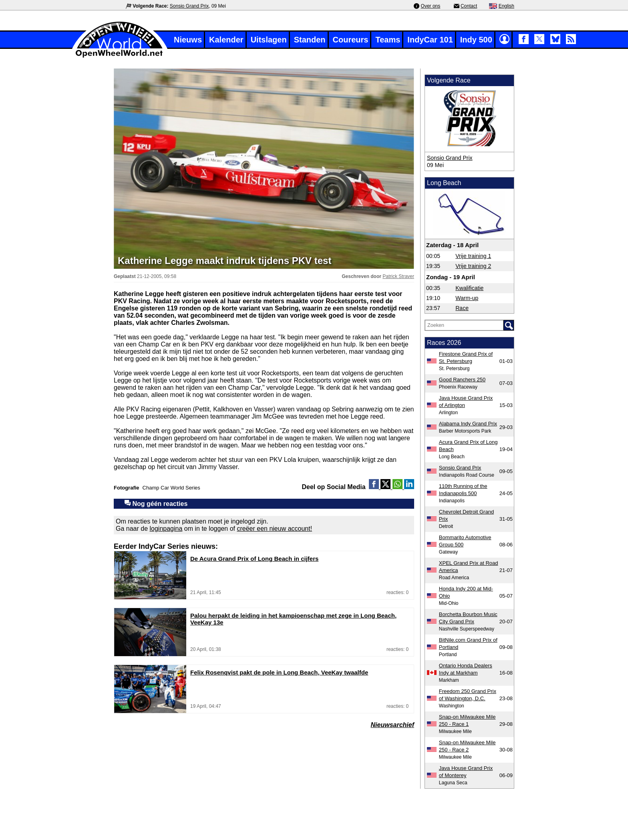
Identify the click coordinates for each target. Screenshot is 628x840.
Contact (469, 6)
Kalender (226, 40)
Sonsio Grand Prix (189, 6)
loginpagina (166, 529)
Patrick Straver (398, 276)
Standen (310, 40)
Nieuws (188, 40)
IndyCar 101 (430, 40)
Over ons (431, 6)
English (506, 6)
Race (462, 308)
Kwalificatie (469, 288)
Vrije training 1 (473, 256)
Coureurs (351, 40)
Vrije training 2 (473, 266)
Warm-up (467, 298)
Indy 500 (476, 40)
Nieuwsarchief (392, 725)
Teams (388, 40)
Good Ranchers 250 (462, 380)
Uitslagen (269, 40)
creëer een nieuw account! (274, 529)
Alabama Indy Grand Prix (468, 424)
